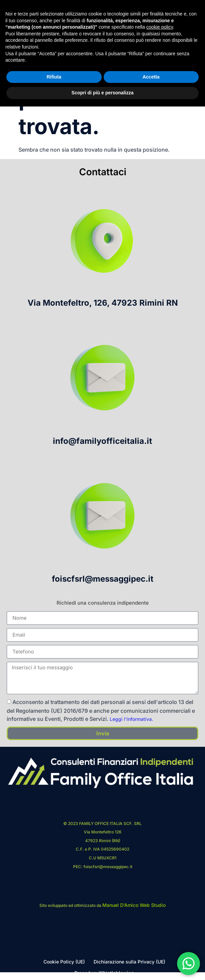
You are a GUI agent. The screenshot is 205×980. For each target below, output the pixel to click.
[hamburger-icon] (189, 38)
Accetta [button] (151, 950)
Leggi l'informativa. (131, 719)
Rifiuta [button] (54, 950)
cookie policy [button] (160, 900)
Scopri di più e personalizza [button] (102, 966)
